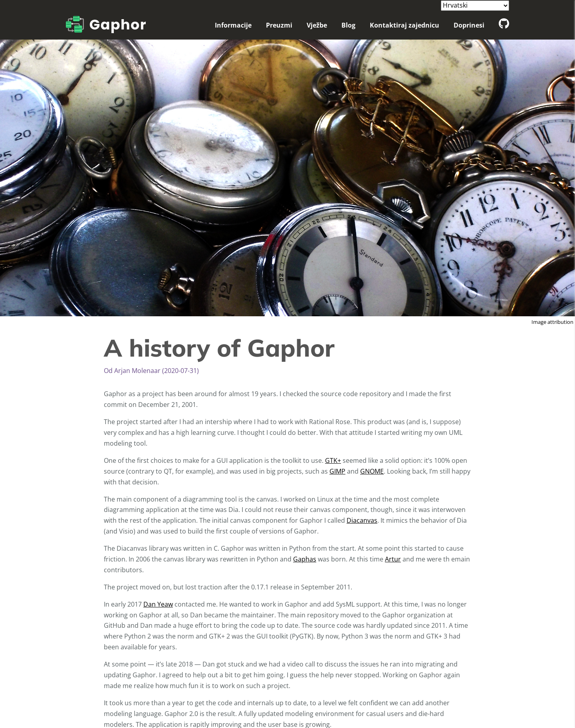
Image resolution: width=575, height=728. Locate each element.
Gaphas (305, 559)
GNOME (372, 471)
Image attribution (552, 322)
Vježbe (317, 25)
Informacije (233, 25)
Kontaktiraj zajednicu (404, 25)
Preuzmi (279, 25)
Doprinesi (469, 25)
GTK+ (333, 460)
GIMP (337, 471)
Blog (348, 25)
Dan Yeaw (158, 604)
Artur (393, 559)
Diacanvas (362, 520)
